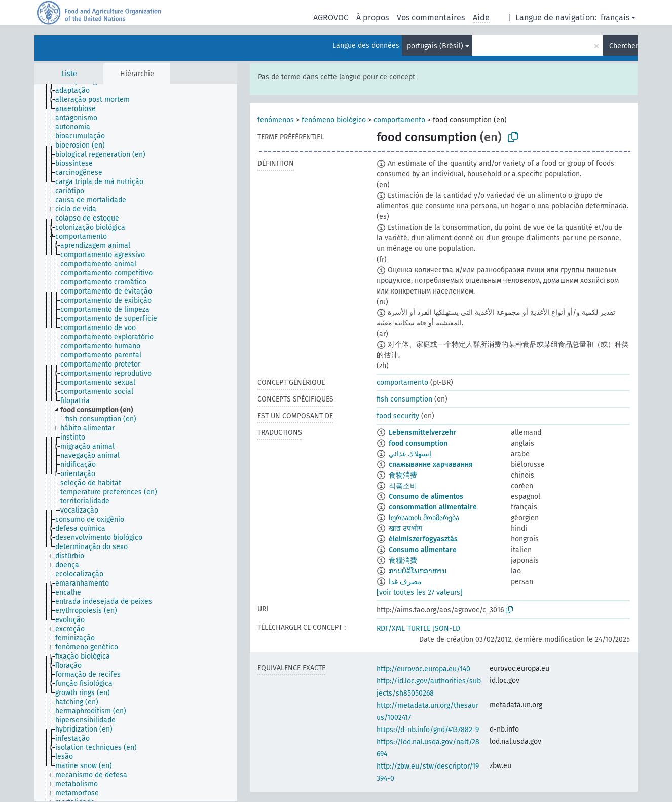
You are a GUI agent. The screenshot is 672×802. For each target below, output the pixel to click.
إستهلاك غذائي (410, 454)
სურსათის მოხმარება (424, 518)
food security (398, 416)
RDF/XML (391, 628)
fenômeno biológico (334, 120)
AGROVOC (331, 17)
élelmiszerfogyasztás (423, 539)
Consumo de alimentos (426, 497)
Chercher (623, 46)
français (615, 17)
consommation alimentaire (433, 507)
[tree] (136, 443)
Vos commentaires (431, 17)
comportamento (399, 120)
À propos (372, 17)
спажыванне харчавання (431, 465)
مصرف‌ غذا (405, 582)
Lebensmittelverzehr (422, 433)
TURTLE (419, 628)
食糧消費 (403, 560)
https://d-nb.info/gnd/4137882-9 (428, 730)
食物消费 (403, 475)
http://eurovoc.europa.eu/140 (423, 669)
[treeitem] (77, 91)
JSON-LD (446, 628)
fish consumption (404, 399)
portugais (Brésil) (435, 46)
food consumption (418, 443)
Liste (69, 74)
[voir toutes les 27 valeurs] (420, 592)
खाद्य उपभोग (405, 528)
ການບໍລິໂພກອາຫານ (418, 571)
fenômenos (276, 120)
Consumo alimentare (423, 550)
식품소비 (403, 486)
